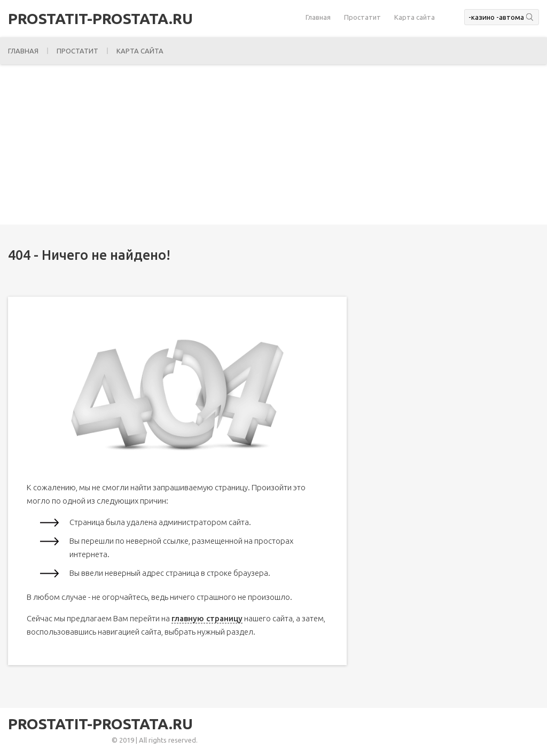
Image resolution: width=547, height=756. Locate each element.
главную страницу (207, 618)
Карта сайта (415, 17)
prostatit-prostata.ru (100, 19)
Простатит (362, 17)
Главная (318, 17)
